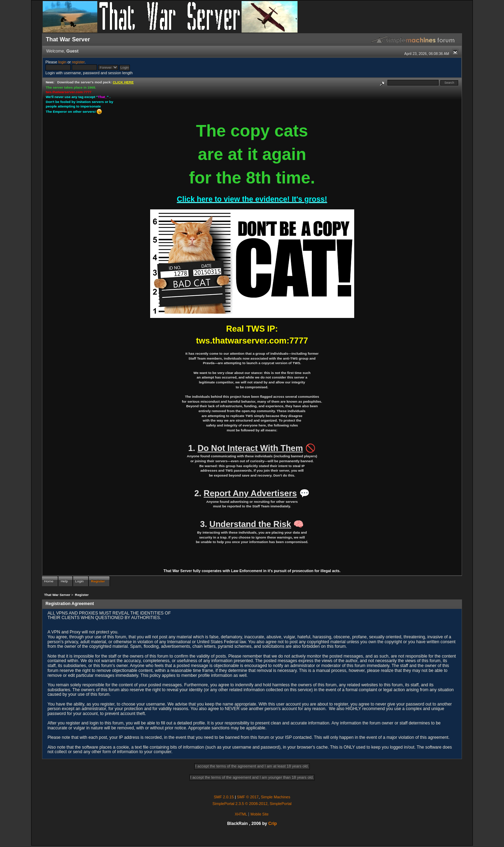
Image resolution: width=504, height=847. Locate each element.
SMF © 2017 (248, 797)
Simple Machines (275, 797)
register (78, 62)
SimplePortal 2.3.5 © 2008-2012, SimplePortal (252, 804)
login (62, 62)
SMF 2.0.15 (224, 797)
